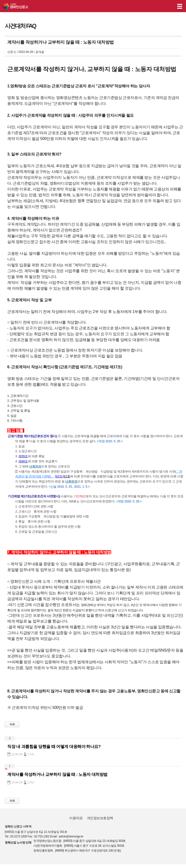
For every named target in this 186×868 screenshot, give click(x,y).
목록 (12, 724)
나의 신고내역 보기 (159, 6)
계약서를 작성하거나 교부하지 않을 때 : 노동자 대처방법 (57, 774)
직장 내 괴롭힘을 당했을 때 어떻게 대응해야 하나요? (54, 747)
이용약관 (76, 818)
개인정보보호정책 (100, 818)
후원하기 (169, 6)
